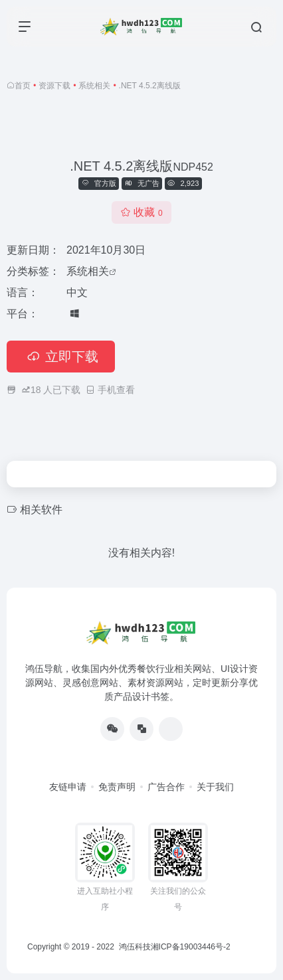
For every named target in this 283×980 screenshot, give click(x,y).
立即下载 (61, 357)
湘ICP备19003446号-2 (191, 947)
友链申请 (68, 787)
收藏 (141, 212)
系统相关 (94, 86)
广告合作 (166, 787)
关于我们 (215, 787)
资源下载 (54, 86)
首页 (23, 86)
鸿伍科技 (133, 947)
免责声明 (117, 787)
